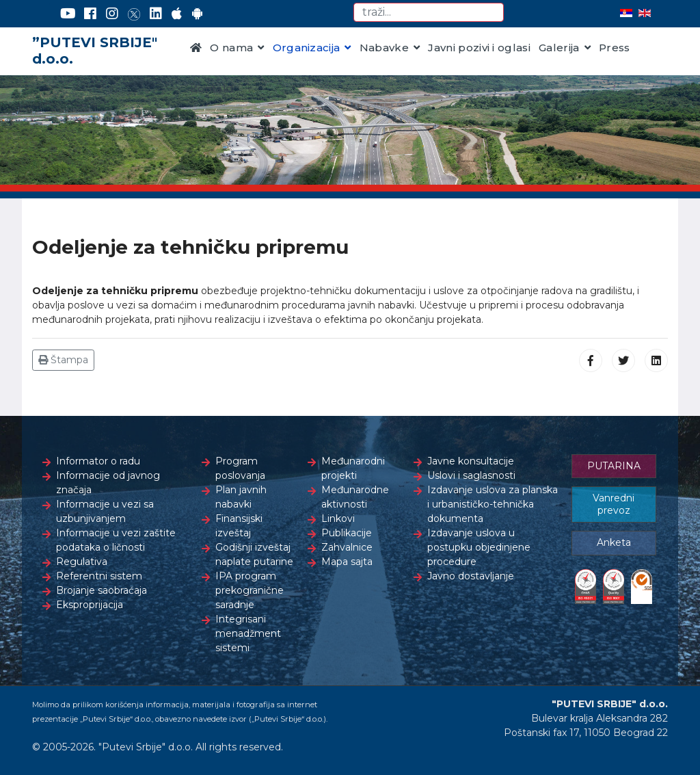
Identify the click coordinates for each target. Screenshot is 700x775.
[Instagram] (112, 14)
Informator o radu (98, 461)
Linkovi (338, 518)
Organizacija (307, 48)
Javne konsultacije (471, 461)
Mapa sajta (347, 562)
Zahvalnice (347, 547)
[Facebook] (90, 14)
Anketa (614, 542)
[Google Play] (198, 14)
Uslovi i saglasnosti (471, 475)
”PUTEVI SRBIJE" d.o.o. (95, 51)
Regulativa (82, 562)
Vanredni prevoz (614, 504)
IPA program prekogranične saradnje (250, 590)
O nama (231, 48)
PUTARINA (614, 466)
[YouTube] (68, 14)
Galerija (559, 48)
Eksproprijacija (90, 605)
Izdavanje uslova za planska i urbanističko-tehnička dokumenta (493, 504)
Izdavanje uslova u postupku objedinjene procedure (479, 547)
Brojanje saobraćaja (102, 590)
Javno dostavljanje (471, 576)
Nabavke (384, 48)
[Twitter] (134, 14)
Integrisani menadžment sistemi (248, 633)
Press (615, 48)
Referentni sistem (99, 576)
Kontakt (212, 89)
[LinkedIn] (156, 14)
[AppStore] (177, 14)
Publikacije (347, 533)
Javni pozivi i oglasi (479, 48)
